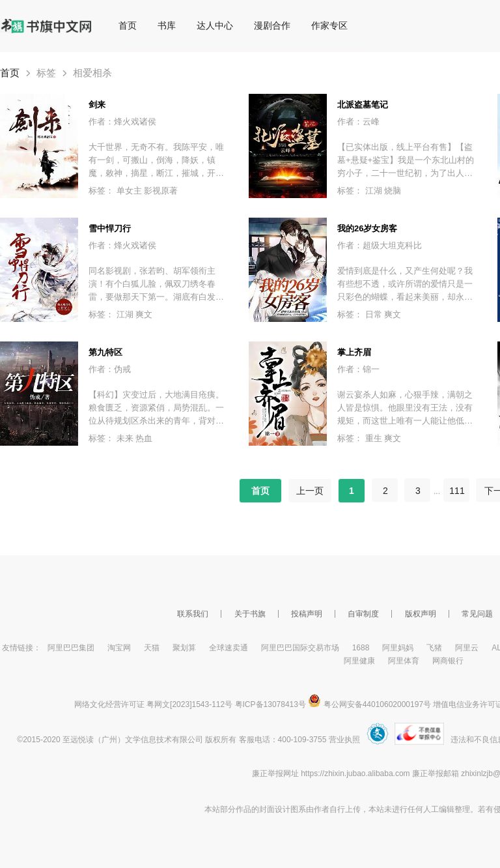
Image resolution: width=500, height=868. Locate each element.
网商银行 (448, 661)
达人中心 (215, 25)
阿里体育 (404, 661)
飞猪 (434, 648)
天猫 (152, 648)
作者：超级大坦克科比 (380, 245)
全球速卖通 (229, 648)
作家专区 (329, 25)
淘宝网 (119, 648)
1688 (361, 648)
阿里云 (467, 648)
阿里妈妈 (398, 648)
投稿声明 (307, 614)
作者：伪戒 (110, 369)
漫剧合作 (272, 25)
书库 (167, 25)
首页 (128, 25)
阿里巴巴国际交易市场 (300, 648)
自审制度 (363, 614)
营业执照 (344, 740)
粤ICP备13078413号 (271, 704)
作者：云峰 (358, 122)
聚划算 (184, 648)
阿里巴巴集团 (71, 648)
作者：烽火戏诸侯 (122, 122)
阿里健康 (359, 661)
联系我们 (193, 614)
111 (457, 491)
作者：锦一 (358, 369)
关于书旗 (250, 614)
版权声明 (421, 614)
